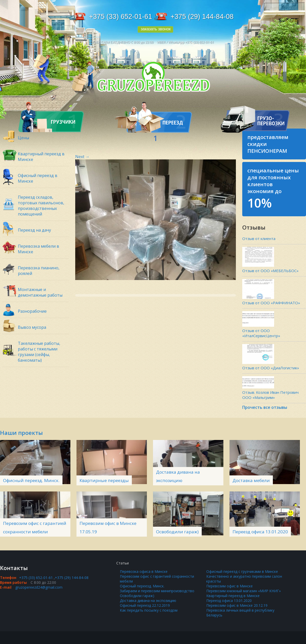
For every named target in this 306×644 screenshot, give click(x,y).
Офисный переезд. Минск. (31, 480)
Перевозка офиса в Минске (144, 571)
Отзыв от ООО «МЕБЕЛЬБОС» (270, 271)
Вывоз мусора (32, 327)
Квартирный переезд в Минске (233, 596)
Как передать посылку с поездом (149, 610)
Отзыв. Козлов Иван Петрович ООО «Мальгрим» (270, 395)
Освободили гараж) (177, 532)
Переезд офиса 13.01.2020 (260, 532)
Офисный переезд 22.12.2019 (145, 605)
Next (82, 157)
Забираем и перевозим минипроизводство (157, 591)
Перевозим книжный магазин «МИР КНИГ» (244, 591)
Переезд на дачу (34, 230)
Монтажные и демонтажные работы (40, 292)
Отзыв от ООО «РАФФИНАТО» (271, 303)
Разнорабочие (32, 311)
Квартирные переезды (104, 480)
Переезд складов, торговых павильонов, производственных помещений (41, 206)
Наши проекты (21, 433)
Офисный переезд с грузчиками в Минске (242, 571)
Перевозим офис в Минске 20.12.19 (237, 605)
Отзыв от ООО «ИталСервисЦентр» (261, 333)
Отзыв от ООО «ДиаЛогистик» (271, 368)
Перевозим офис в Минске (229, 586)
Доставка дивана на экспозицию (148, 601)
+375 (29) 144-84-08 (202, 17)
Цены (23, 138)
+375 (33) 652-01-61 (120, 17)
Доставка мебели (251, 480)
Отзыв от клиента (259, 238)
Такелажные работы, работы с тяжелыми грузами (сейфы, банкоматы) (39, 352)
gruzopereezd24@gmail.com (39, 587)
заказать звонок (156, 29)
